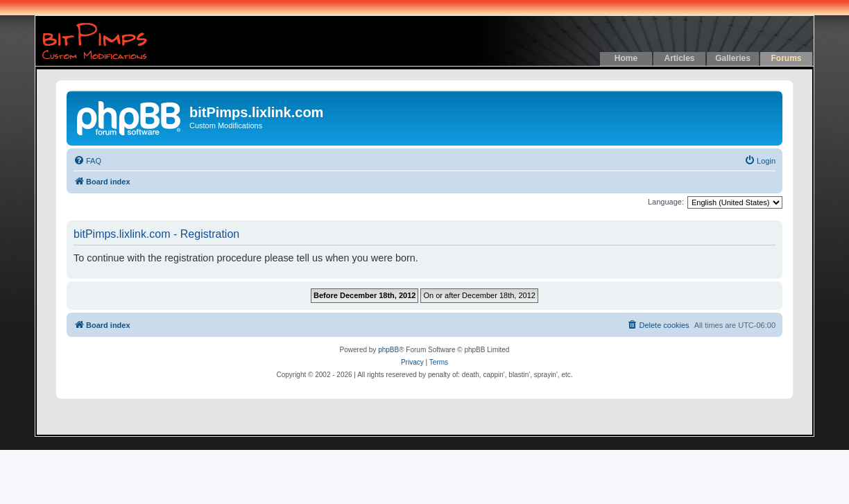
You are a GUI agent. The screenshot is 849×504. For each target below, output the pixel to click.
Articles (679, 58)
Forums (786, 58)
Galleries (733, 58)
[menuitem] (87, 161)
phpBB (388, 350)
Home (626, 58)
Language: (666, 202)
